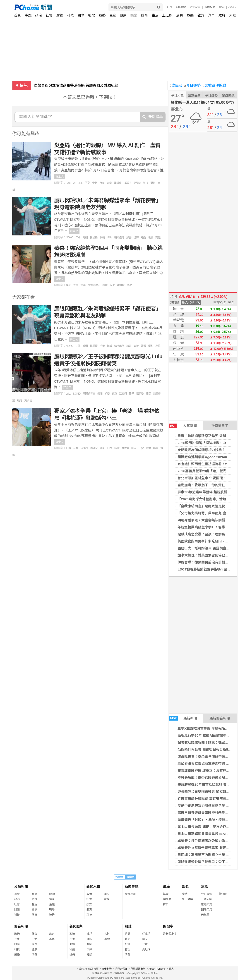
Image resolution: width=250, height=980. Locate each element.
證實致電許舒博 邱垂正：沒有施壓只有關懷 (210, 770)
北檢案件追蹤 (214, 86)
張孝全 (94, 448)
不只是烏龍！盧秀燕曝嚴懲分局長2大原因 (209, 778)
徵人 (171, 969)
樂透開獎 (228, 95)
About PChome (157, 969)
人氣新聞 (183, 426)
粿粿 (148, 394)
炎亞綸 (137, 183)
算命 (166, 894)
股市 (169, 7)
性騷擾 (94, 237)
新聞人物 (93, 886)
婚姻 (85, 237)
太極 (76, 285)
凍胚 (68, 285)
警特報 (223, 894)
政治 (38, 15)
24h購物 (181, 7)
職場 (91, 15)
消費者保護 (121, 969)
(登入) (232, 7)
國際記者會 (89, 394)
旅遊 (190, 15)
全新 (95, 183)
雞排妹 (121, 285)
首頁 (17, 15)
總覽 (127, 934)
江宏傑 (123, 394)
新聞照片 (76, 926)
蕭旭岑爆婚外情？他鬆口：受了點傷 (205, 862)
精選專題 (130, 894)
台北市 (84, 448)
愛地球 (146, 949)
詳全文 (60, 177)
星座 (113, 15)
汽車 (211, 15)
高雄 (158, 237)
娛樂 (134, 15)
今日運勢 (192, 86)
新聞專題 (132, 886)
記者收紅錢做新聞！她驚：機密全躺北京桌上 (212, 742)
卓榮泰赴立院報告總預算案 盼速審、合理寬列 (212, 848)
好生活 (146, 934)
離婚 (143, 237)
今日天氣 (177, 95)
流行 (52, 915)
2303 (69, 183)
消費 (180, 15)
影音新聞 (21, 926)
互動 (87, 183)
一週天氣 (207, 899)
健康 (123, 15)
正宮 (141, 448)
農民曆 (176, 86)
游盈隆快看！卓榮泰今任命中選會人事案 (208, 756)
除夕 (112, 285)
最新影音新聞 (220, 718)
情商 (52, 899)
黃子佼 (28, 400)
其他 (52, 939)
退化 (153, 183)
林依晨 (125, 448)
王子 (131, 394)
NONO (70, 237)
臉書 (129, 237)
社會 (49, 15)
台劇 (76, 448)
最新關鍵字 (170, 934)
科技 (70, 15)
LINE (80, 183)
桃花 (134, 448)
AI (74, 183)
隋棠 (156, 448)
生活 (155, 15)
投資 (127, 944)
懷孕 (83, 285)
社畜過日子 (220, 426)
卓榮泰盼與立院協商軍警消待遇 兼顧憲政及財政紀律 (76, 85)
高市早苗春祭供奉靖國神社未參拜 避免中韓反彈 (214, 813)
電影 (151, 237)
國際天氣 (207, 910)
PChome (195, 7)
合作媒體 (210, 7)
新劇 (102, 448)
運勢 (102, 15)
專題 (28, 15)
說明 (222, 7)
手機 (102, 237)
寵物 (52, 894)
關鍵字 (168, 926)
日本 (110, 448)
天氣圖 (205, 915)
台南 (102, 183)
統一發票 (187, 899)
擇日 (166, 904)
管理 (127, 949)
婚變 (107, 394)
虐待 (136, 237)
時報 (109, 237)
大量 (109, 183)
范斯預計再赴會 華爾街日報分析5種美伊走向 (211, 749)
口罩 (78, 237)
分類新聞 (21, 886)
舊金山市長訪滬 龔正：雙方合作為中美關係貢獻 (214, 827)
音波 (129, 285)
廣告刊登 (107, 969)
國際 (81, 15)
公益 (145, 944)
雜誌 (201, 15)
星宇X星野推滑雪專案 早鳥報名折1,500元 (209, 728)
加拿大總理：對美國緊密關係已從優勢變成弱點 (213, 555)
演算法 (127, 183)
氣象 (204, 886)
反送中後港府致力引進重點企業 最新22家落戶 (212, 806)
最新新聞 (183, 718)
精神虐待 (119, 237)
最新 (17, 894)
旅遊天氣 (207, 904)
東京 (114, 394)
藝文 (145, 939)
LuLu (69, 394)
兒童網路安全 (138, 969)
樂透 (185, 894)
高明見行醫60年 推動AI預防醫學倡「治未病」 (212, 735)
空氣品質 (194, 95)
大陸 (233, 15)
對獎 (185, 886)
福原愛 (140, 394)
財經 (60, 15)
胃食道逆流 (94, 285)
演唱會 (118, 183)
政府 (222, 15)
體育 (144, 15)
